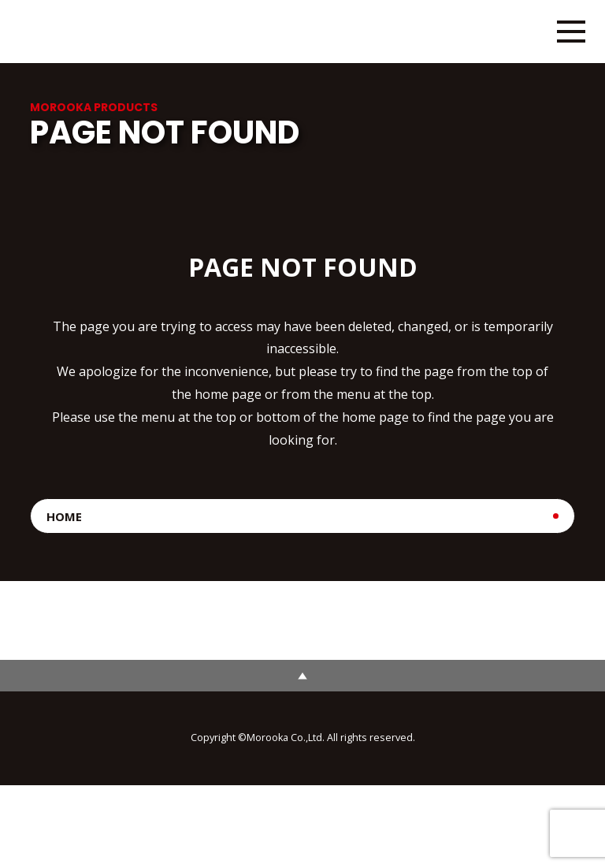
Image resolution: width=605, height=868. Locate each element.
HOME (64, 516)
